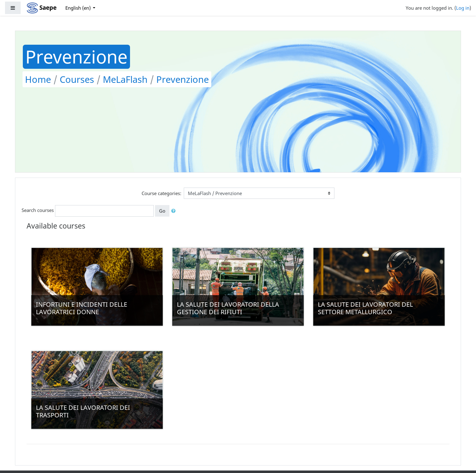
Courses (77, 79)
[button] (175, 211)
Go (162, 211)
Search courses (38, 210)
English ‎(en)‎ (79, 8)
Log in (463, 8)
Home (38, 79)
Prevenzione (183, 79)
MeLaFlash (125, 79)
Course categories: (161, 193)
